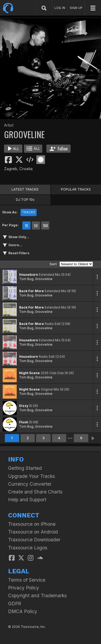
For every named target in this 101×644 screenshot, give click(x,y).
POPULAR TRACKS (76, 189)
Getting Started (25, 468)
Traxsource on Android (33, 532)
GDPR (15, 604)
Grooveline (44, 279)
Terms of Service (27, 580)
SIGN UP (76, 8)
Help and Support (27, 500)
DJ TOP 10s (25, 200)
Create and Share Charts (35, 492)
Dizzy (24, 406)
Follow (59, 149)
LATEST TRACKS (25, 189)
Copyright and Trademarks (37, 595)
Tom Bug (26, 279)
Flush (24, 422)
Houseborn (29, 275)
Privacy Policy (24, 588)
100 (45, 226)
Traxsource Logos (28, 548)
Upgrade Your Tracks (32, 476)
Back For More (32, 291)
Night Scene (29, 373)
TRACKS (29, 212)
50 (36, 226)
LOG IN (60, 8)
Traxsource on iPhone (32, 524)
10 (26, 226)
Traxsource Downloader (34, 540)
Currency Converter (30, 484)
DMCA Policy (23, 611)
